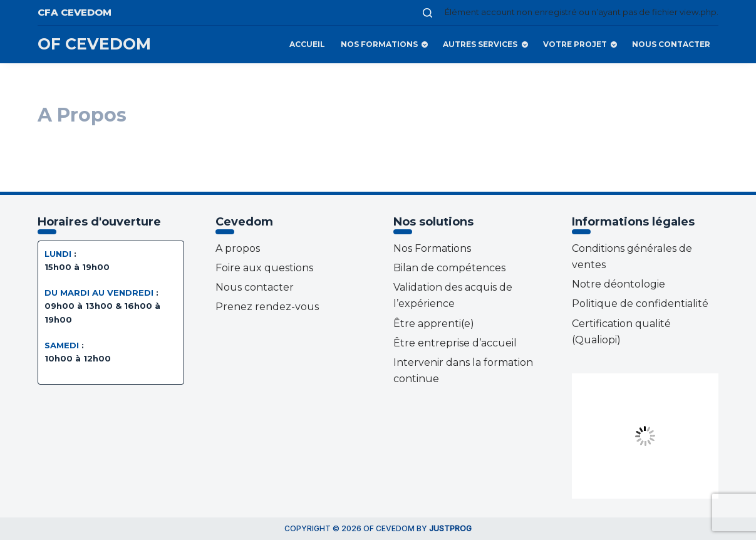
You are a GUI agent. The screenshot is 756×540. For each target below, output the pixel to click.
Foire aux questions (264, 268)
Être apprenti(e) (434, 324)
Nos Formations (386, 44)
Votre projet (581, 44)
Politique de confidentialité (640, 304)
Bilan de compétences (449, 268)
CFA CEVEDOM (75, 12)
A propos (238, 248)
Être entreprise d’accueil (455, 343)
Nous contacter (671, 44)
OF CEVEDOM (94, 44)
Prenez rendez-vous (267, 307)
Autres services (486, 44)
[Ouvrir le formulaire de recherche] (427, 13)
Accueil (307, 44)
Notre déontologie (619, 284)
